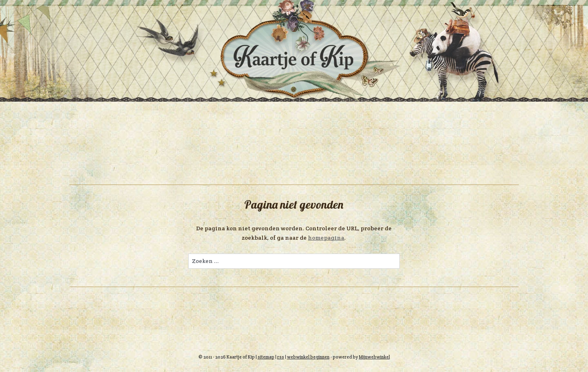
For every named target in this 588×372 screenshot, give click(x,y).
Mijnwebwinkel (374, 357)
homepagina (326, 238)
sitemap (266, 357)
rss (281, 357)
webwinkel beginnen (308, 357)
